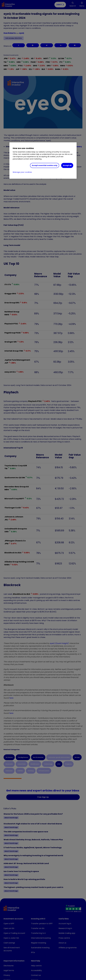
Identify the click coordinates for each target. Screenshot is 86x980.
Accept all (67, 165)
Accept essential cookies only (45, 165)
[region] (43, 160)
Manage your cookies (22, 172)
